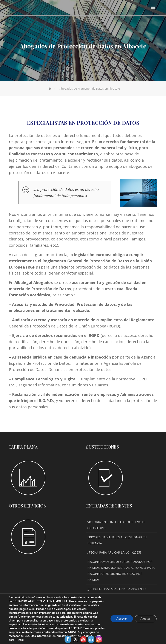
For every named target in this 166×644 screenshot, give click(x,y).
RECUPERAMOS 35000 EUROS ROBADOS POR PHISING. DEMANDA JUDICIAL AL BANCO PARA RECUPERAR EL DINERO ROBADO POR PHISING (121, 571)
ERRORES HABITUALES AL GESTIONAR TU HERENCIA (117, 540)
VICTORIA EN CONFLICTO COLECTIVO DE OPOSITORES (117, 525)
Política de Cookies (76, 634)
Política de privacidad (109, 634)
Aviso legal (51, 634)
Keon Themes (125, 629)
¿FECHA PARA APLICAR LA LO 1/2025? (114, 552)
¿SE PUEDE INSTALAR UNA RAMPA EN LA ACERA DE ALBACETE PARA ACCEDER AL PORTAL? (117, 595)
